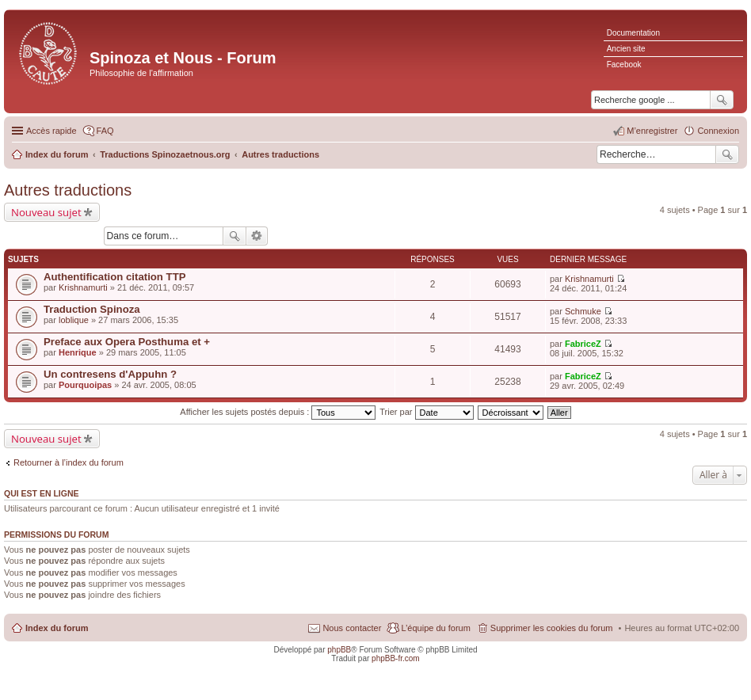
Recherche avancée (257, 236)
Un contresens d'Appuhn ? (110, 374)
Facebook (624, 65)
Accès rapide (51, 131)
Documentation (633, 33)
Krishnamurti (83, 287)
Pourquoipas (85, 385)
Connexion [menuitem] (718, 131)
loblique (74, 320)
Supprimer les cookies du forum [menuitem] (552, 628)
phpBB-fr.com (396, 658)
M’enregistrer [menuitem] (652, 131)
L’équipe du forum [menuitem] (435, 628)
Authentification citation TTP (115, 277)
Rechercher (727, 154)
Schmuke (583, 311)
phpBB (339, 650)
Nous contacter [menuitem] (352, 628)
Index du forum (57, 628)
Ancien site (626, 49)
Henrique (78, 352)
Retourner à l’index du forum (69, 462)
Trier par (426, 412)
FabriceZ (583, 344)
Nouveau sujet (46, 212)
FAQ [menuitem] (105, 131)
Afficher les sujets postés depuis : (278, 412)
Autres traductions (68, 190)
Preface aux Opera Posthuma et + (127, 342)
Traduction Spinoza (92, 309)
